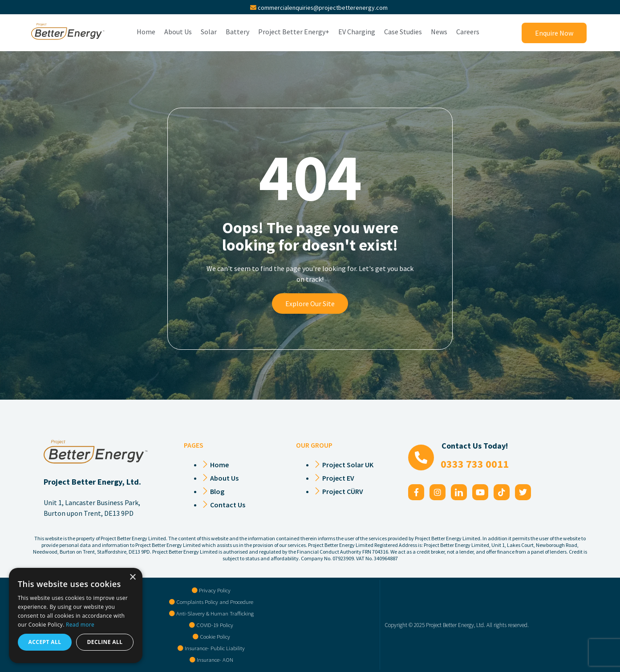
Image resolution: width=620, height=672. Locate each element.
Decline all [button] (105, 642)
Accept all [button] (45, 642)
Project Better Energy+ (294, 32)
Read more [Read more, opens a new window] (80, 625)
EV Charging (357, 32)
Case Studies (403, 32)
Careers (468, 32)
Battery (237, 32)
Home (146, 32)
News (439, 32)
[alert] (76, 615)
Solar (209, 32)
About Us (178, 32)
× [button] (132, 577)
